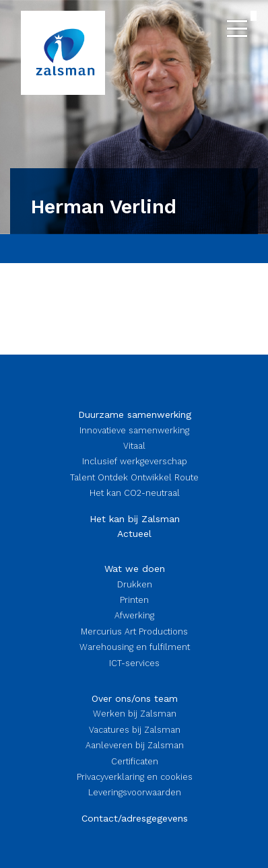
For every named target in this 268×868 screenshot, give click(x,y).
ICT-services (134, 663)
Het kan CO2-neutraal (135, 493)
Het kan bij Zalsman (135, 519)
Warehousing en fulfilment (135, 647)
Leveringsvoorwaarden (135, 792)
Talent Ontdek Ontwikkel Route (134, 477)
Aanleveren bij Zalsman (135, 745)
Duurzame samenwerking (135, 414)
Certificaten (135, 761)
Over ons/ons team (135, 698)
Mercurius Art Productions (134, 631)
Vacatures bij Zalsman (135, 730)
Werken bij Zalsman (135, 714)
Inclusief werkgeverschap (135, 461)
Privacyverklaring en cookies (135, 777)
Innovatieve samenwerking (134, 430)
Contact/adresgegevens (135, 818)
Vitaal (134, 446)
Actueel (134, 534)
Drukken (135, 584)
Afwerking (134, 615)
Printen (134, 600)
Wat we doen (135, 569)
